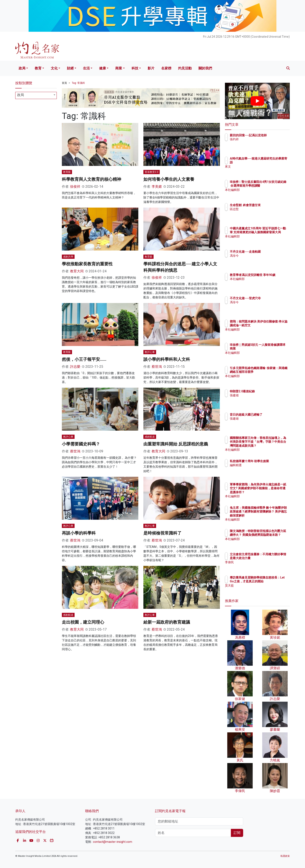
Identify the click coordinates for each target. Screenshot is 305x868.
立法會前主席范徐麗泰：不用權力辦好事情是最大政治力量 (271, 558)
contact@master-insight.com (113, 842)
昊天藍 (259, 589)
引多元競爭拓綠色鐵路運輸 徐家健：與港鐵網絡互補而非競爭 (271, 372)
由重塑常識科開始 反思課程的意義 (176, 444)
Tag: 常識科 (78, 83)
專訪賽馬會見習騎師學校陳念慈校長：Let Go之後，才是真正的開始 (271, 581)
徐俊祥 (75, 187)
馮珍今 (259, 256)
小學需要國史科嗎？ (81, 444)
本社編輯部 (262, 194)
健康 (103, 68)
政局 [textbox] (21, 95)
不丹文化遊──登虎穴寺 (270, 298)
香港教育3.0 (152, 172)
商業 (119, 68)
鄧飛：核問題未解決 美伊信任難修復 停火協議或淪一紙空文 (271, 325)
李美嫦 (157, 187)
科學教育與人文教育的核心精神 (91, 179)
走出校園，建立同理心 (83, 622)
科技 (135, 68)
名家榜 (166, 68)
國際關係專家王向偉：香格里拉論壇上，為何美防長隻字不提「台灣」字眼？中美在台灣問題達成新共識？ (271, 446)
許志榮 (75, 367)
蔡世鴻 (157, 367)
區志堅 (259, 209)
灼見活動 (185, 68)
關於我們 (205, 68)
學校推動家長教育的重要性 (87, 264)
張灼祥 (259, 143)
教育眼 (67, 172)
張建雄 (259, 395)
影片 (151, 68)
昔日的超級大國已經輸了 (271, 415)
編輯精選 (261, 469)
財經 (70, 68)
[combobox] (36, 95)
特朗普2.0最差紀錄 (267, 391)
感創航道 (150, 437)
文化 (54, 68)
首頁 (64, 83)
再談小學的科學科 (79, 533)
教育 (38, 68)
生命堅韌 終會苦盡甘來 (270, 205)
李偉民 (259, 566)
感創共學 (68, 257)
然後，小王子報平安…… (84, 359)
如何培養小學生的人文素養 (169, 179)
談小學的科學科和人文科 (167, 359)
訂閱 (237, 833)
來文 (258, 167)
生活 (86, 68)
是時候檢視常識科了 (162, 533)
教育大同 (77, 271)
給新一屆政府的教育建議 (167, 622)
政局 (22, 68)
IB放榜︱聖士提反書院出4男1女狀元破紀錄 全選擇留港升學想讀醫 (271, 186)
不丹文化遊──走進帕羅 (270, 252)
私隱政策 (285, 856)
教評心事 (150, 352)
